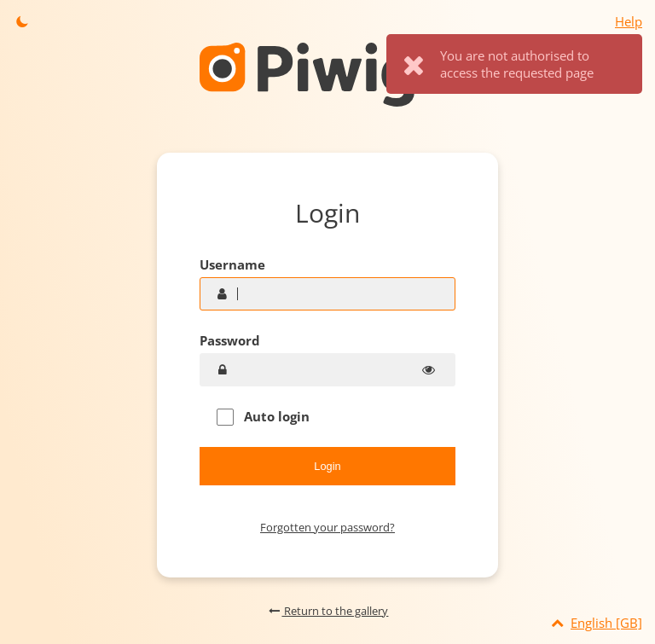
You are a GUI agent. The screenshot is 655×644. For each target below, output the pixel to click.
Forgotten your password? (327, 527)
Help (629, 21)
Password (230, 340)
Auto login (263, 417)
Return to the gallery (328, 611)
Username (232, 264)
